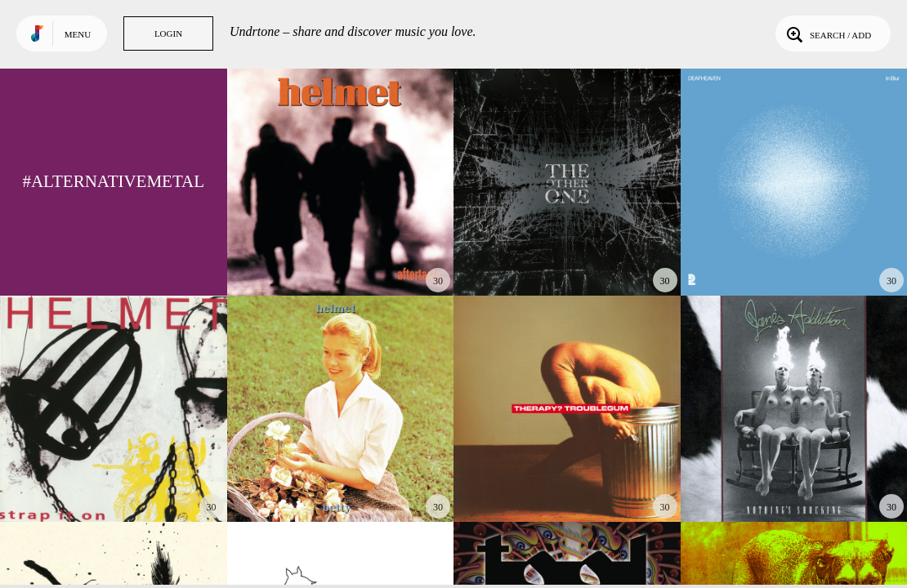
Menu (78, 34)
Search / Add (827, 33)
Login (168, 33)
